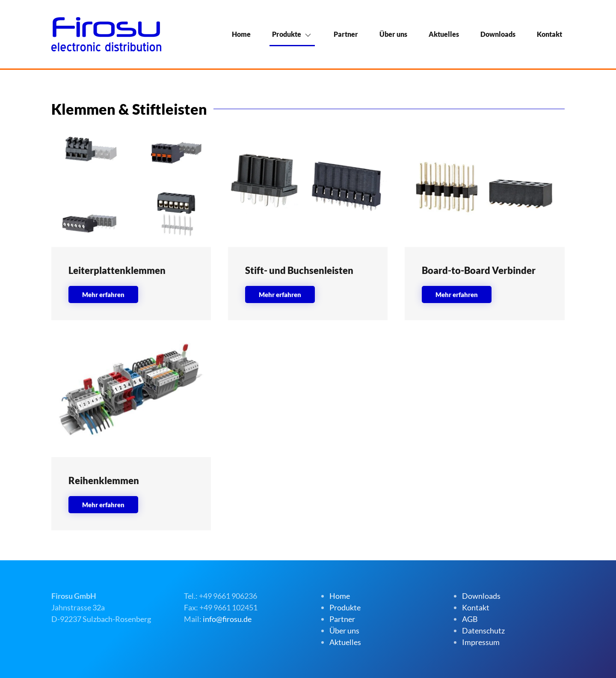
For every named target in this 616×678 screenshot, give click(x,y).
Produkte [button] (287, 34)
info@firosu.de (227, 619)
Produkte (345, 607)
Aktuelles (444, 34)
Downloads (498, 34)
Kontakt (549, 34)
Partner (346, 34)
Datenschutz (483, 630)
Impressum (481, 642)
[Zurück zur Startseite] (106, 34)
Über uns (393, 34)
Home (241, 34)
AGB (470, 619)
